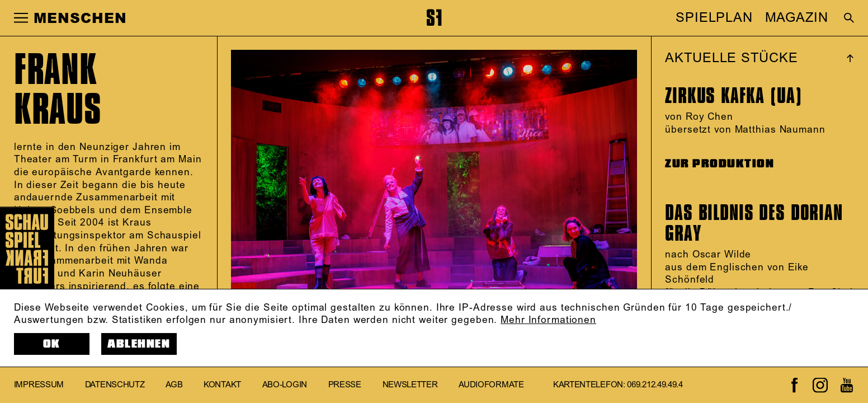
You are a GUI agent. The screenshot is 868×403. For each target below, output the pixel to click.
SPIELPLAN (714, 18)
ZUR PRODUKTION (720, 164)
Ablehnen (139, 344)
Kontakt (222, 385)
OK (52, 344)
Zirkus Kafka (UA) (733, 95)
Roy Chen (709, 117)
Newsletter (410, 385)
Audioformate (491, 385)
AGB (174, 385)
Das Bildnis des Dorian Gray (754, 223)
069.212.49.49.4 (655, 385)
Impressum (39, 385)
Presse (345, 385)
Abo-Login (285, 385)
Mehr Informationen (548, 320)
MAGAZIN (797, 18)
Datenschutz (115, 385)
